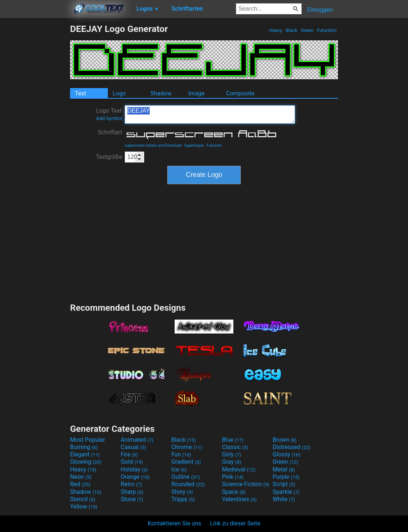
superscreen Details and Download (153, 145)
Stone (132, 499)
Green (307, 30)
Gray (232, 462)
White (284, 499)
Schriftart (110, 132)
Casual (133, 447)
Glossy (287, 454)
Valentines (239, 499)
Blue (233, 440)
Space (234, 492)
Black (291, 30)
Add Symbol (109, 118)
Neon (81, 477)
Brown (285, 440)
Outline (186, 477)
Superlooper (194, 145)
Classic (235, 447)
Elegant (85, 454)
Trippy (183, 499)
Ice (179, 469)
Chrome (187, 447)
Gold (132, 462)
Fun (181, 454)
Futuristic (327, 30)
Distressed (292, 447)
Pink (233, 477)
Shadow (161, 93)
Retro (131, 484)
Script (284, 484)
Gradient (186, 462)
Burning (84, 447)
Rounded (188, 484)
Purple (286, 477)
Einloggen (320, 10)
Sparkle (286, 492)
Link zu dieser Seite (235, 523)
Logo (119, 93)
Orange (135, 477)
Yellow (84, 507)
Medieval (239, 469)
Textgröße (109, 157)
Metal (284, 469)
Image (196, 93)
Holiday (134, 469)
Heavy (276, 30)
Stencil (83, 499)
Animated (137, 440)
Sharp (132, 492)
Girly (232, 454)
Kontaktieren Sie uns (175, 523)
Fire (129, 454)
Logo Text (109, 114)
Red (80, 484)
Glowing (86, 462)
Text (80, 93)
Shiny (182, 492)
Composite (240, 93)
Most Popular (88, 440)
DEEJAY (210, 114)
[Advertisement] (35, 134)
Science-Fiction (246, 484)
